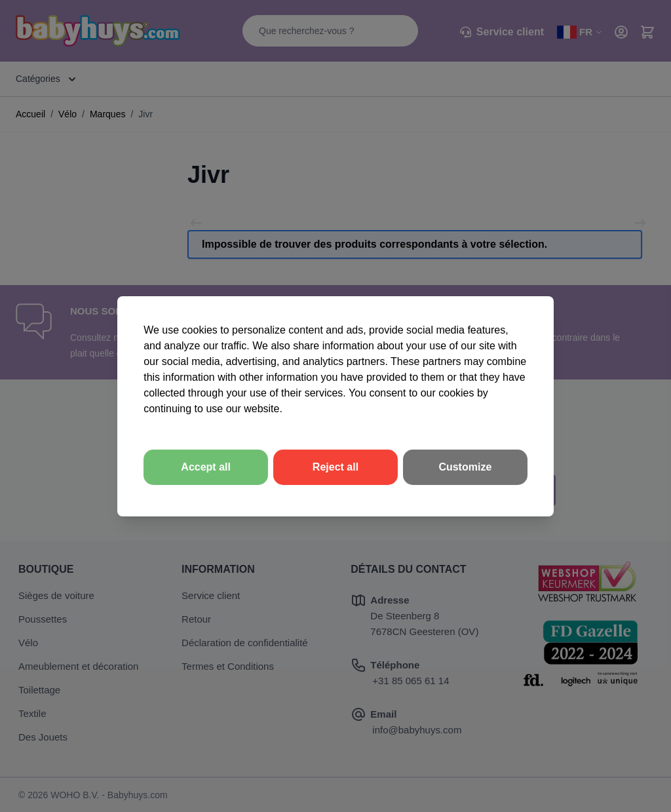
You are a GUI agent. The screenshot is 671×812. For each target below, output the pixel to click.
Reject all (335, 467)
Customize (465, 467)
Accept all (206, 467)
